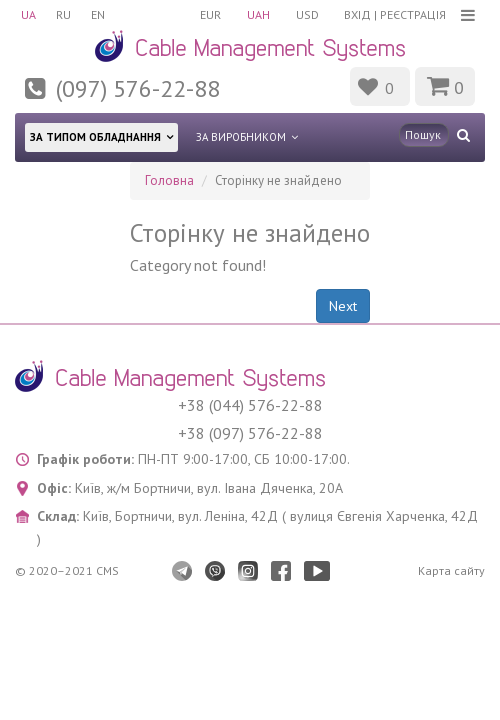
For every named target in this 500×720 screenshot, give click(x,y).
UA (28, 14)
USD (307, 14)
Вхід (357, 14)
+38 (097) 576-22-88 (250, 433)
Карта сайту (451, 570)
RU (63, 14)
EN (98, 14)
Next (343, 306)
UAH (258, 14)
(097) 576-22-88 (138, 88)
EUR (210, 14)
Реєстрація (413, 14)
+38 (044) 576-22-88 (250, 405)
